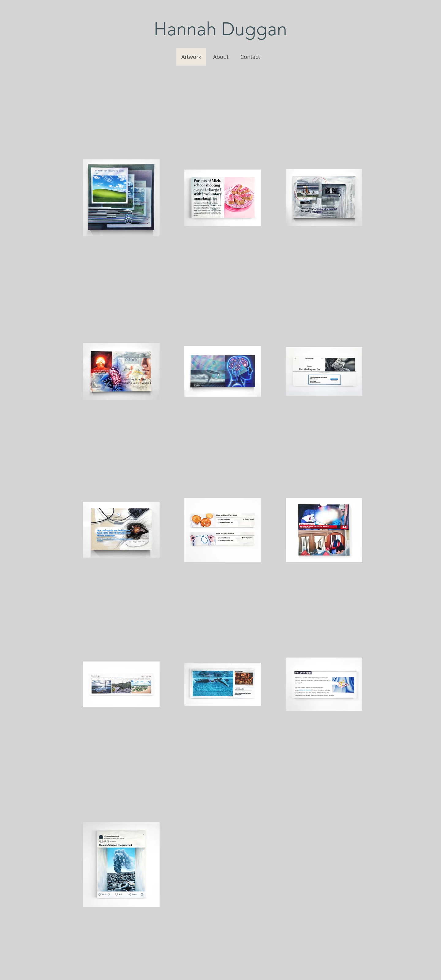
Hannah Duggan (220, 29)
